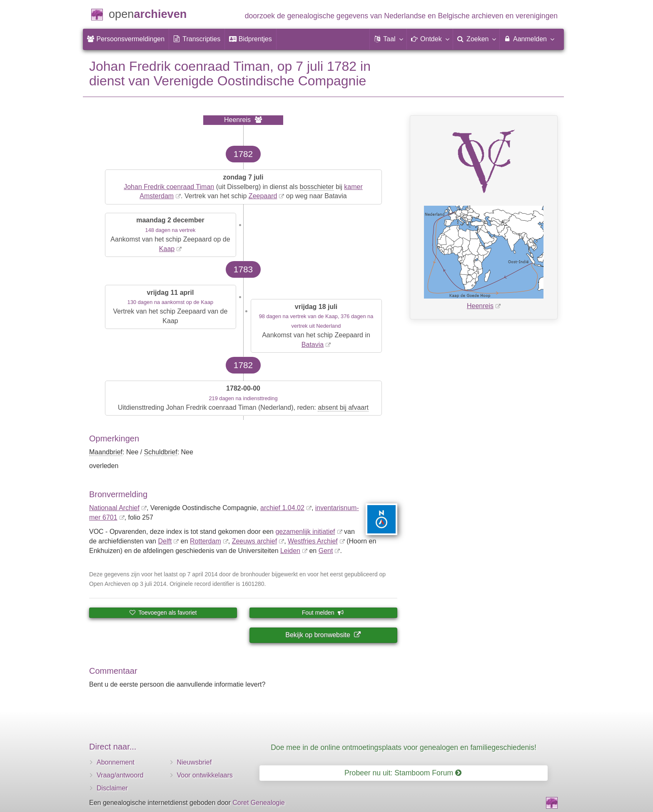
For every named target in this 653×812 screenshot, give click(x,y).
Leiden (290, 551)
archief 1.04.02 (282, 508)
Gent (326, 551)
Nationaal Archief (114, 508)
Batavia (313, 345)
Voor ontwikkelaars (205, 775)
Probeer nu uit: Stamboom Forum (403, 773)
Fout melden (323, 613)
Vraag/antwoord (120, 775)
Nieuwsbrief (194, 762)
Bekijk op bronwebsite (323, 635)
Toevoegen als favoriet (163, 613)
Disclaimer (112, 788)
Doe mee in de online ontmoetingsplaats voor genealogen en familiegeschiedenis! (404, 747)
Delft (165, 541)
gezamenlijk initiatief (305, 532)
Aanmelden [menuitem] (529, 39)
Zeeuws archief (255, 541)
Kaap (167, 249)
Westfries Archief (313, 541)
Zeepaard (263, 196)
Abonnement (116, 762)
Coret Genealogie (258, 803)
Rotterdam (206, 541)
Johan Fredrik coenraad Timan (169, 187)
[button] (388, 39)
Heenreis (480, 306)
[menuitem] (126, 39)
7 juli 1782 (326, 66)
